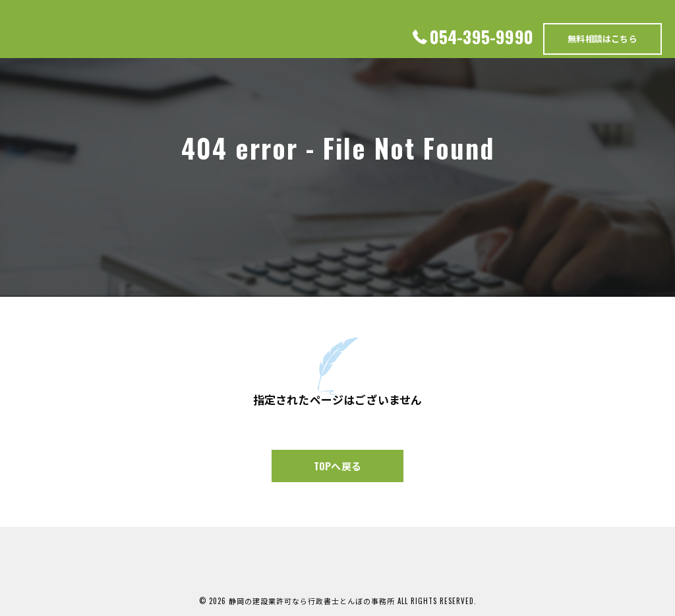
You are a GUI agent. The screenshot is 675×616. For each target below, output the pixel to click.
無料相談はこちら (602, 38)
